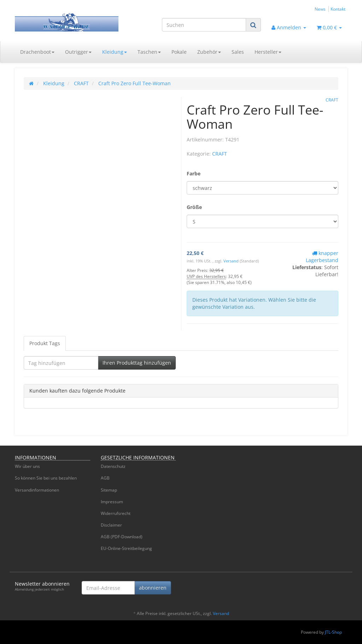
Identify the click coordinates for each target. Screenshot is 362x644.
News (320, 9)
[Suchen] (204, 25)
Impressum (112, 502)
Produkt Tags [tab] (45, 343)
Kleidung (115, 52)
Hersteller (268, 52)
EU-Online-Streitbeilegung (126, 548)
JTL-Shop (333, 632)
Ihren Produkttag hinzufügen (137, 363)
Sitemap (109, 490)
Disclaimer (111, 525)
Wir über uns (27, 466)
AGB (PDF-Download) (122, 537)
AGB (105, 478)
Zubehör (209, 52)
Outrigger (78, 52)
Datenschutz (113, 466)
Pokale (179, 52)
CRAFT (220, 154)
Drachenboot (37, 52)
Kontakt (338, 9)
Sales (238, 52)
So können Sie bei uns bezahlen (46, 478)
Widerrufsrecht (116, 513)
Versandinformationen (37, 490)
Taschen (149, 52)
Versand (232, 261)
